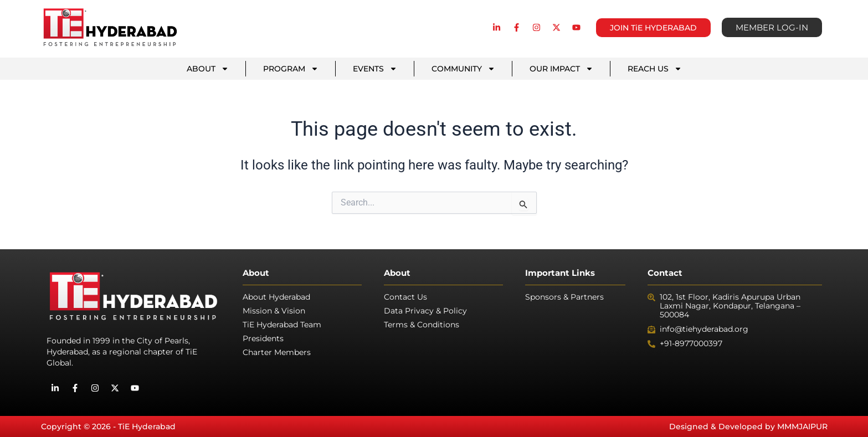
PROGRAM (291, 69)
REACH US (655, 69)
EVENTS (375, 69)
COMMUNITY (463, 69)
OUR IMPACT (561, 69)
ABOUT (208, 69)
